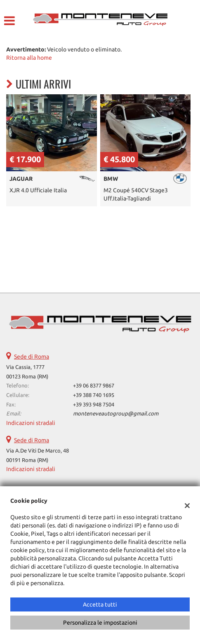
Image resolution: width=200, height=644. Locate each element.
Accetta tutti (100, 604)
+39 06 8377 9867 (94, 386)
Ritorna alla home (29, 58)
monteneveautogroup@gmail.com (116, 414)
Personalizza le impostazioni (100, 623)
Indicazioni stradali (31, 423)
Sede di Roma (32, 357)
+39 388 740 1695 (94, 395)
